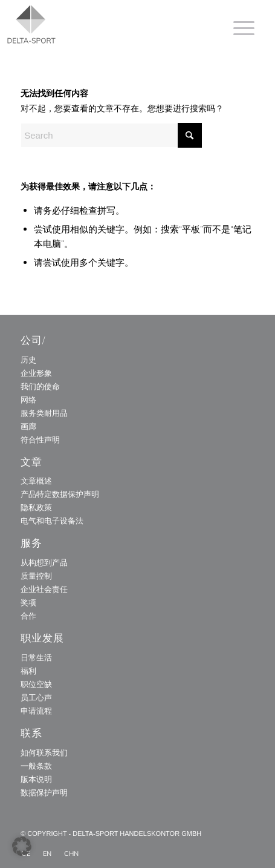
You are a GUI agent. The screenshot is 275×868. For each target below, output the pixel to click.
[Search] (111, 135)
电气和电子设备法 (52, 521)
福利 (28, 671)
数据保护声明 (44, 792)
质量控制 (36, 576)
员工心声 (36, 697)
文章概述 (36, 481)
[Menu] (238, 28)
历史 (28, 360)
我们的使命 (40, 386)
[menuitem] (238, 28)
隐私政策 (36, 507)
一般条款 (36, 766)
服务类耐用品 (44, 413)
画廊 (28, 426)
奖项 (28, 602)
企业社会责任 (44, 589)
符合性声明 (40, 439)
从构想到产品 (44, 562)
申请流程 (36, 711)
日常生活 (36, 657)
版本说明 (36, 779)
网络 (28, 399)
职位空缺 (36, 684)
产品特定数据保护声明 (60, 494)
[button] (22, 846)
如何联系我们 (44, 752)
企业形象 (36, 373)
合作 (28, 616)
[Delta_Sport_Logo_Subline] (96, 24)
